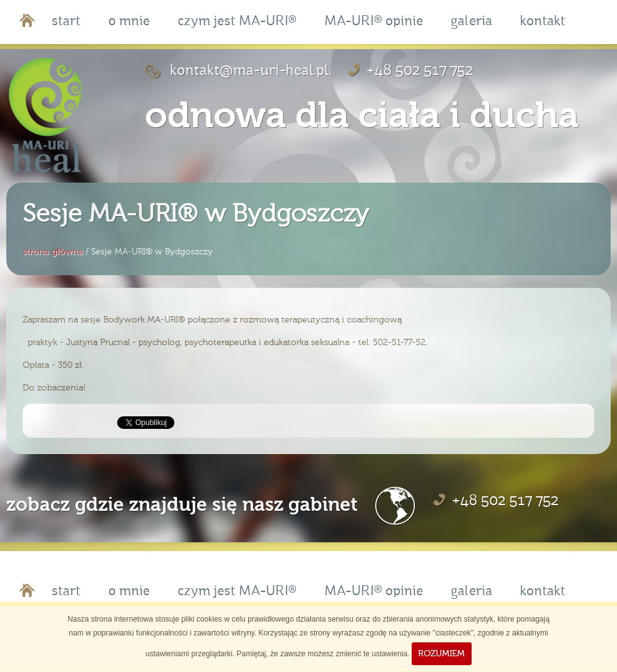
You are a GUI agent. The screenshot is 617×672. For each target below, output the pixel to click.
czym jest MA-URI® (237, 22)
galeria (472, 22)
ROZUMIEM (441, 653)
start (66, 22)
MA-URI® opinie (374, 22)
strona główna (53, 252)
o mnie (129, 22)
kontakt (543, 22)
